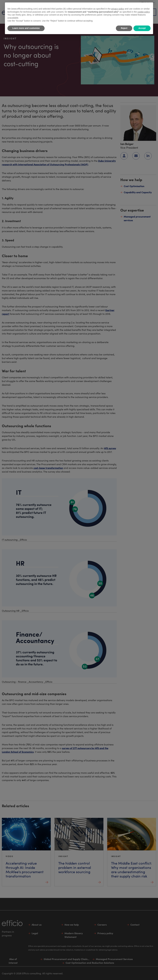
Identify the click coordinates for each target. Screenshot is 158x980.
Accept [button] (142, 28)
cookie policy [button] (144, 12)
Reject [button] (124, 28)
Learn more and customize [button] (26, 28)
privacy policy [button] (118, 9)
